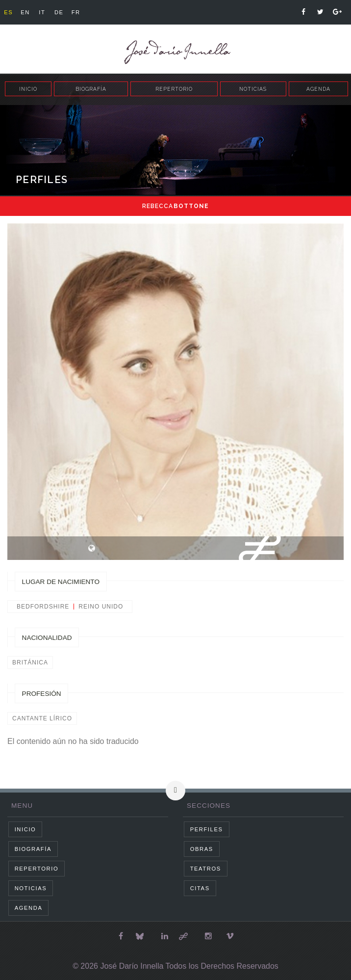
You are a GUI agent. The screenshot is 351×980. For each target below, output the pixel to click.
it (42, 12)
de (59, 12)
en (25, 12)
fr (76, 12)
